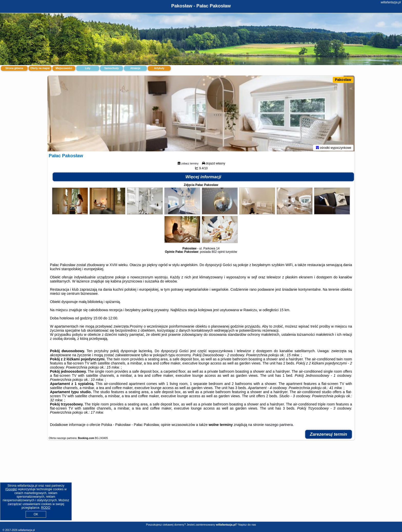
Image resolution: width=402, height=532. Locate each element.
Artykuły (159, 68)
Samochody (112, 68)
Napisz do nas (247, 525)
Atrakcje (135, 68)
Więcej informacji (203, 178)
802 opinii (218, 253)
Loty (88, 68)
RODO (46, 508)
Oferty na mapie (40, 68)
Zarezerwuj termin (329, 435)
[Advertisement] (201, 484)
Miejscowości (64, 68)
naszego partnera (279, 426)
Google (11, 489)
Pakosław (343, 80)
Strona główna (14, 68)
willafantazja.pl (391, 2)
